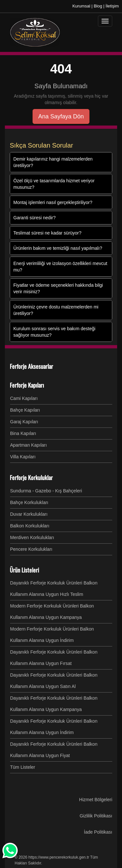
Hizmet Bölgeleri (96, 800)
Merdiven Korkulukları (32, 537)
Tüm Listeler (23, 767)
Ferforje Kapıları (27, 385)
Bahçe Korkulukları (29, 502)
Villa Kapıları (23, 457)
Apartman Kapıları (28, 445)
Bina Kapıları (23, 433)
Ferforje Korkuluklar (31, 477)
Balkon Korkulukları (30, 526)
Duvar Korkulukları (29, 514)
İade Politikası (98, 832)
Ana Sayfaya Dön (61, 116)
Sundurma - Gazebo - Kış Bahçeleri (46, 491)
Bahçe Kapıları (25, 410)
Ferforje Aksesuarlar (31, 366)
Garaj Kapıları (24, 422)
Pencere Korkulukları (31, 549)
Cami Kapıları (24, 398)
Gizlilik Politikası (96, 816)
